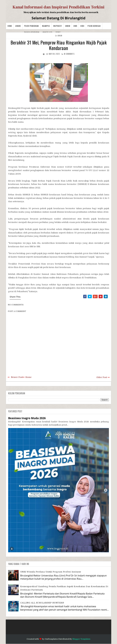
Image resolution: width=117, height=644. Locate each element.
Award (18, 26)
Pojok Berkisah (94, 26)
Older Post (102, 377)
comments (69, 54)
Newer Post (17, 377)
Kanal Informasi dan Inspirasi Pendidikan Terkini (58, 7)
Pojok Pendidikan (31, 26)
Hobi (82, 26)
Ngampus (46, 26)
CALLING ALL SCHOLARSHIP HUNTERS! (42, 603)
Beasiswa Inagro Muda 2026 (27, 418)
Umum (68, 26)
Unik (75, 26)
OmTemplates (51, 639)
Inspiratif (57, 26)
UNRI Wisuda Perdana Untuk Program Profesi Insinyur (51, 572)
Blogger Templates (81, 639)
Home (10, 26)
